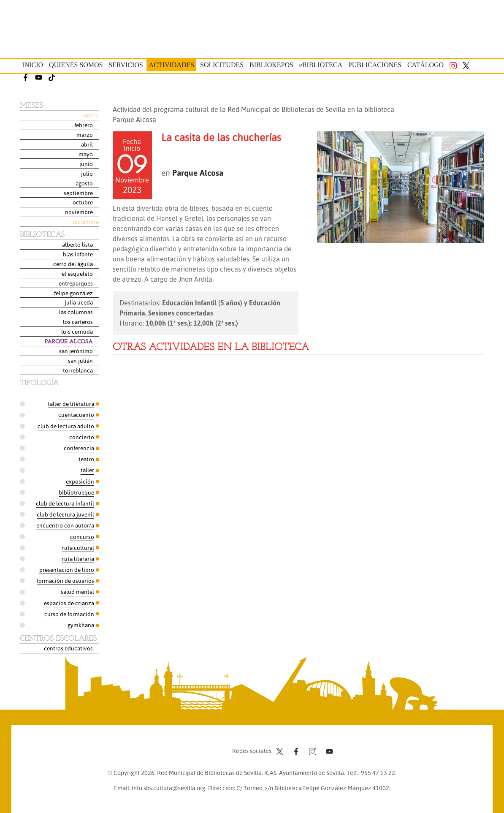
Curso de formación (69, 614)
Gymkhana (81, 625)
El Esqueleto (77, 273)
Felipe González (73, 293)
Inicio (33, 65)
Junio (86, 164)
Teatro (86, 459)
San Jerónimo (76, 351)
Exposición (80, 481)
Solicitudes (222, 65)
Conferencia (79, 448)
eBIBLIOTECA (321, 65)
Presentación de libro (67, 570)
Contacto (177, 744)
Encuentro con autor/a (65, 525)
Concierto (82, 437)
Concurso (82, 537)
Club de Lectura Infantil (65, 503)
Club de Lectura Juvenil (65, 514)
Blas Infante (78, 254)
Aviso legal (211, 744)
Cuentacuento (76, 415)
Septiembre (78, 193)
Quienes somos (76, 65)
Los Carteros (78, 322)
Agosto (84, 183)
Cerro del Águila (73, 264)
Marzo (85, 135)
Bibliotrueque (76, 492)
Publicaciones (375, 65)
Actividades (172, 65)
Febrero (84, 125)
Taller (87, 470)
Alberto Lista (77, 244)
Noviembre (79, 212)
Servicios (126, 65)
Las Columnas (76, 312)
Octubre (83, 202)
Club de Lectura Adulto (66, 426)
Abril (87, 144)
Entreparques (76, 283)
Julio (87, 173)
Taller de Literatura (71, 404)
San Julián (80, 360)
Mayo (86, 154)
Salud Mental (77, 591)
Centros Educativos (68, 648)
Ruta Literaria (78, 559)
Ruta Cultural (78, 548)
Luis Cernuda (77, 331)
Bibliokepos (271, 65)
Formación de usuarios (65, 581)
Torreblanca (78, 370)
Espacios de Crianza (69, 603)
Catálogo (425, 65)
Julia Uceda (79, 302)
